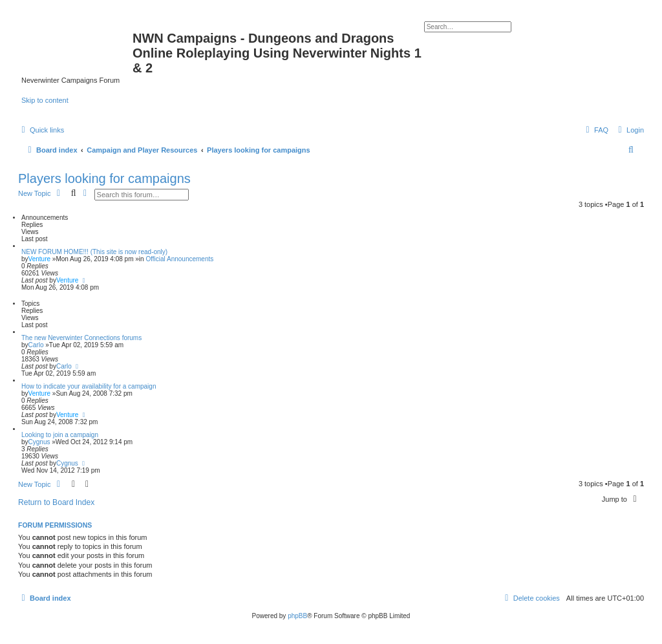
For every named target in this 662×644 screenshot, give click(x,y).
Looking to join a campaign (60, 435)
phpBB (297, 616)
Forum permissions (55, 525)
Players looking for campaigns (104, 178)
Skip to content (45, 100)
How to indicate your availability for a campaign (89, 386)
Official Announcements (179, 259)
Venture (39, 259)
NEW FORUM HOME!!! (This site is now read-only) (94, 252)
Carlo (36, 345)
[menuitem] (629, 130)
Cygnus (39, 442)
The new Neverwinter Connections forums (81, 338)
